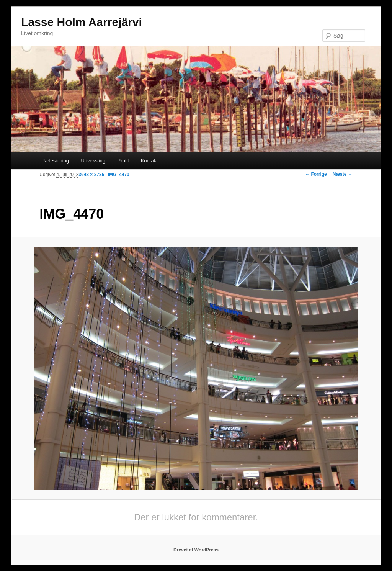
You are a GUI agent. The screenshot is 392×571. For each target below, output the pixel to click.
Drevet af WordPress (196, 550)
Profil (123, 161)
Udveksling (93, 161)
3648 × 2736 (91, 175)
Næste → (343, 174)
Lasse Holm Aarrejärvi (82, 22)
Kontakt (149, 161)
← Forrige (316, 174)
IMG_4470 (119, 175)
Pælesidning (55, 161)
